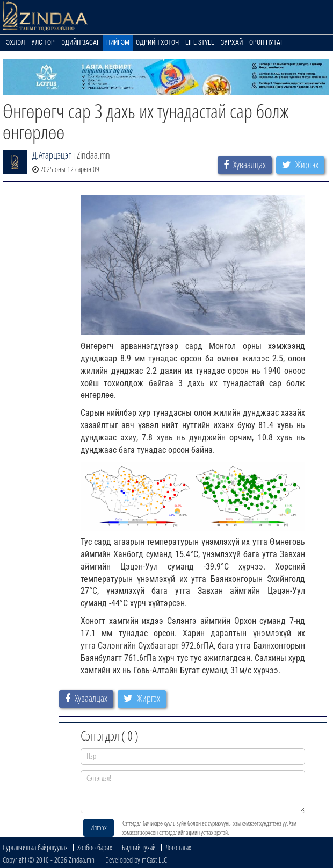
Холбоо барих (95, 847)
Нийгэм (118, 42)
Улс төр (43, 42)
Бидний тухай (139, 847)
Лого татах (178, 847)
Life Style (200, 42)
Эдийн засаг (81, 42)
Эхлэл (15, 42)
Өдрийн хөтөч (157, 42)
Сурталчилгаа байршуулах (35, 847)
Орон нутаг (266, 42)
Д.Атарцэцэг (52, 155)
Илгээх (99, 827)
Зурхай (232, 42)
